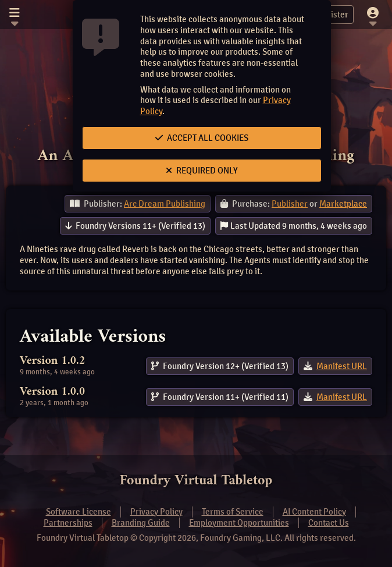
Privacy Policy (156, 512)
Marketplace (343, 204)
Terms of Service (233, 512)
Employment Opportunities (239, 523)
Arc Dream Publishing (165, 204)
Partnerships (68, 523)
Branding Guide (141, 523)
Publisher (290, 204)
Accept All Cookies (202, 138)
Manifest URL (342, 366)
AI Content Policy (314, 512)
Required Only (202, 171)
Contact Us (329, 523)
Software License (79, 512)
